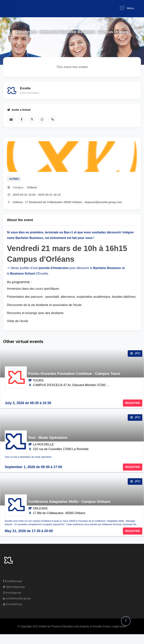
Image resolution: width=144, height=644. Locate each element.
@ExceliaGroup (14, 587)
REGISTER (133, 403)
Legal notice (119, 626)
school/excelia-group (17, 598)
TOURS (38, 380)
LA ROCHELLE (43, 444)
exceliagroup (12, 593)
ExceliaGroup (12, 604)
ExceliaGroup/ (12, 581)
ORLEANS (40, 508)
